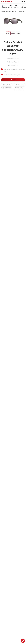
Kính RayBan (4, 7)
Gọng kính (17, 7)
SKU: (7, 59)
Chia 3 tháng (19, 85)
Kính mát (10, 7)
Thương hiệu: (15, 59)
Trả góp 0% (7, 85)
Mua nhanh (13, 80)
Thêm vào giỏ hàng (13, 65)
